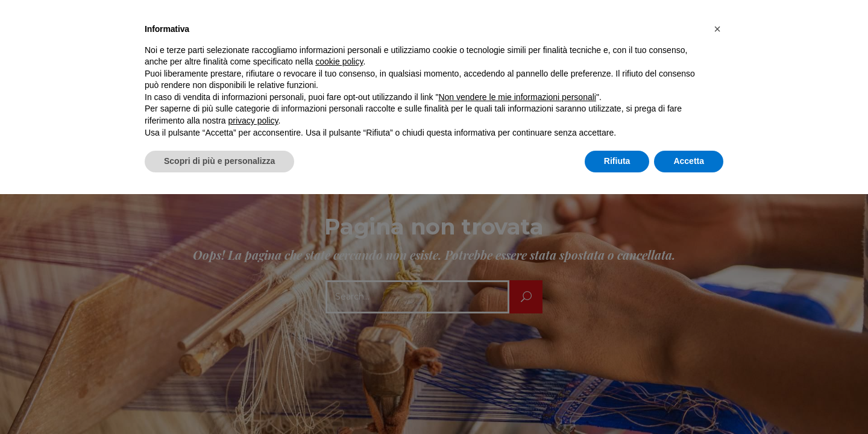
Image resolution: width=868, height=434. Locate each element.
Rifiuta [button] (617, 161)
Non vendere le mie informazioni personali (517, 97)
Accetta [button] (689, 161)
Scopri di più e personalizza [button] (219, 161)
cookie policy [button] (339, 61)
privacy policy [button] (253, 121)
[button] (717, 29)
